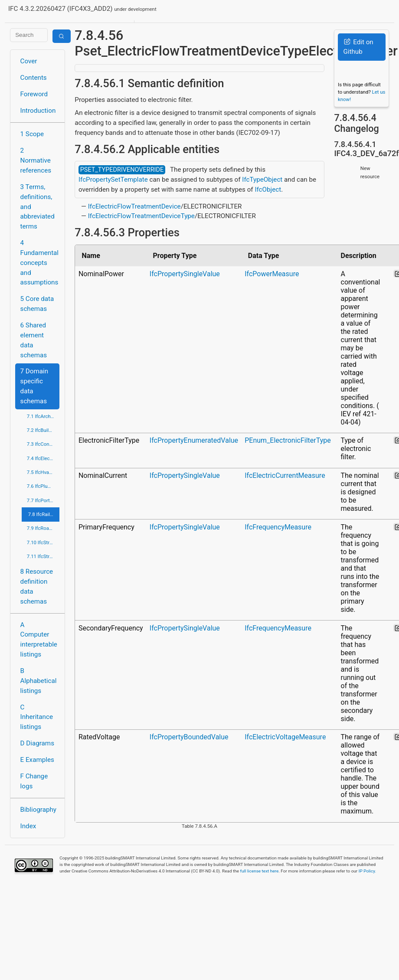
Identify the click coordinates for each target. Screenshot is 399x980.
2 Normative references (36, 160)
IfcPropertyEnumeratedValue (194, 440)
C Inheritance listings (37, 717)
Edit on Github (358, 47)
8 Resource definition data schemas (37, 586)
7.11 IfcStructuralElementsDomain (43, 556)
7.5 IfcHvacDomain (43, 472)
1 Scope (32, 134)
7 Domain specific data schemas (34, 386)
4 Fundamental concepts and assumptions (40, 263)
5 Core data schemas (37, 304)
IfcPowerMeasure (272, 274)
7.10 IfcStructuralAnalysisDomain (43, 542)
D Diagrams (37, 743)
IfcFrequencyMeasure (278, 527)
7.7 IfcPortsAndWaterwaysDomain (43, 500)
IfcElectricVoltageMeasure (285, 737)
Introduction (38, 111)
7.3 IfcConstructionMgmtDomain (43, 444)
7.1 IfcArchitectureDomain (43, 416)
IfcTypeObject (262, 180)
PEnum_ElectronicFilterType (288, 440)
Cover (29, 61)
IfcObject (268, 189)
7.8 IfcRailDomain (44, 514)
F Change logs (34, 781)
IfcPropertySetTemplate (113, 180)
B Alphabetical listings (39, 681)
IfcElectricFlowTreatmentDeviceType (141, 216)
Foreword (34, 94)
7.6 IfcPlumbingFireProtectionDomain (43, 486)
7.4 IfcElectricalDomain (43, 458)
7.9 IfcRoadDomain (43, 528)
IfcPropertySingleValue (185, 274)
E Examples (37, 760)
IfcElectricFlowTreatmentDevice (134, 206)
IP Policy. (367, 871)
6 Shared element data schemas (34, 340)
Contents (34, 78)
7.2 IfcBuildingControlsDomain (43, 430)
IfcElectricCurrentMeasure (285, 475)
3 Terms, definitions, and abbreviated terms (38, 207)
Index (28, 826)
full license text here (260, 871)
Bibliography (38, 810)
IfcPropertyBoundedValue (189, 737)
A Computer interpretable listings (39, 640)
